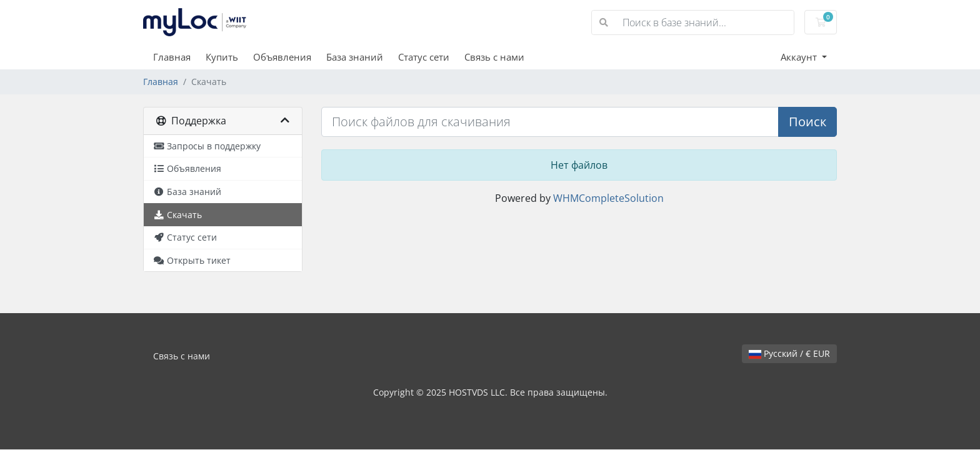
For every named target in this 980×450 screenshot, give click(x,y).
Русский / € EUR (789, 353)
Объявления (282, 57)
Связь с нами (494, 57)
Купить (222, 57)
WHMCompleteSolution (608, 198)
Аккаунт (800, 57)
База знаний (355, 57)
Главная (172, 57)
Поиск (807, 122)
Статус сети (424, 57)
